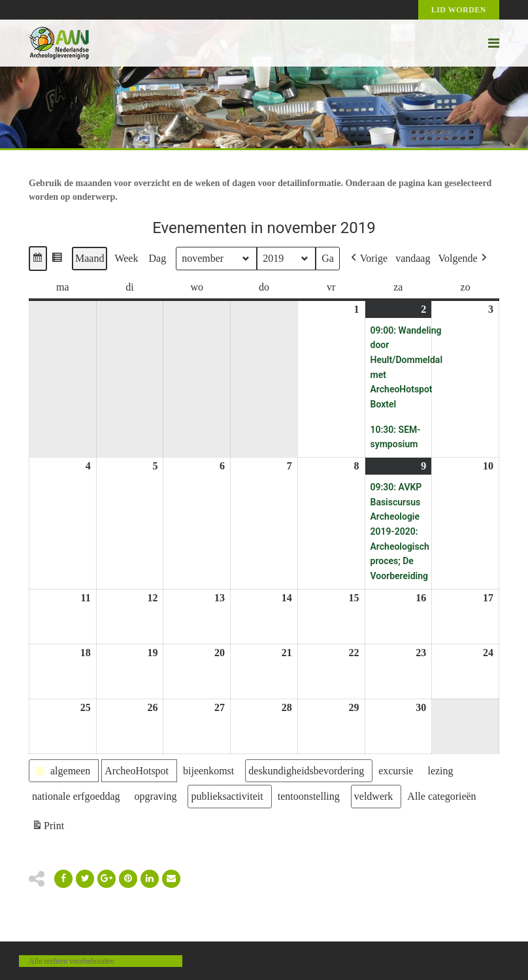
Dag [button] (157, 258)
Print (48, 828)
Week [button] (126, 258)
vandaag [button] (413, 258)
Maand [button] (90, 258)
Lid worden (459, 10)
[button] (38, 259)
